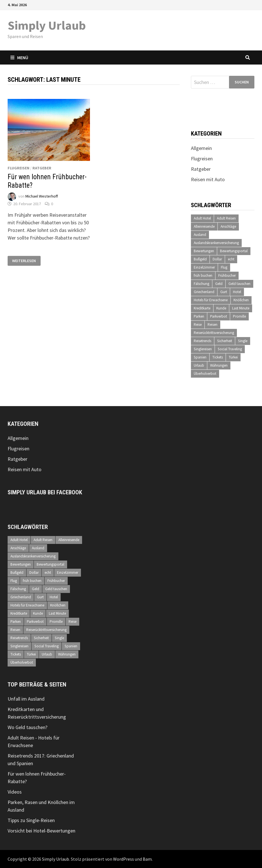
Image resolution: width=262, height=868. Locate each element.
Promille (239, 316)
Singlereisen (203, 349)
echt (231, 259)
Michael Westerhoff (42, 196)
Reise (198, 325)
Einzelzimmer (204, 267)
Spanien (200, 357)
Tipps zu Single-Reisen (31, 820)
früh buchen (203, 275)
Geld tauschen (239, 284)
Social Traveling (230, 349)
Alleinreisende (204, 226)
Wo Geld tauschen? (27, 727)
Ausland (200, 235)
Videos (15, 792)
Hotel (237, 292)
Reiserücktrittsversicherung (214, 333)
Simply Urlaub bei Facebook (45, 492)
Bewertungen (204, 251)
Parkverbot (219, 316)
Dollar (217, 259)
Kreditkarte (202, 308)
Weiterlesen (24, 261)
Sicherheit (225, 341)
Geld (219, 284)
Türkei (233, 357)
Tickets (218, 357)
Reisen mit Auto (208, 179)
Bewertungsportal (234, 251)
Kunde (221, 308)
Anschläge (228, 226)
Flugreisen (18, 168)
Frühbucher (227, 275)
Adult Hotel (202, 218)
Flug (224, 267)
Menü (19, 57)
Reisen (213, 325)
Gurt (224, 292)
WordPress (124, 859)
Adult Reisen (226, 218)
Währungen (219, 365)
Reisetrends (202, 341)
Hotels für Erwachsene (211, 300)
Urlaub (199, 365)
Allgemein (201, 148)
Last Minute (241, 308)
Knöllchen (241, 300)
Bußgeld (200, 259)
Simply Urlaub (47, 25)
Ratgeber (42, 168)
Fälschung (202, 284)
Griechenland (204, 292)
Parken (199, 316)
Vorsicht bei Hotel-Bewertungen (41, 831)
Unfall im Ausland (26, 699)
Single (243, 341)
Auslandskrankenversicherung (216, 243)
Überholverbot (205, 374)
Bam (147, 859)
